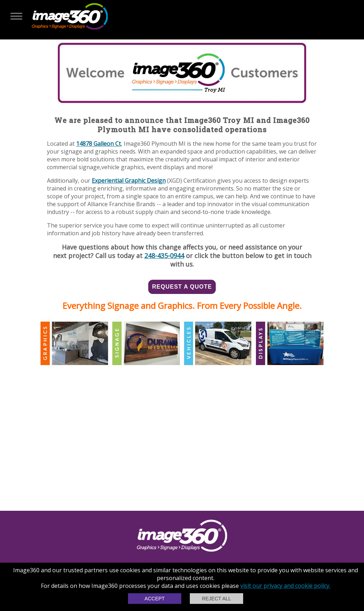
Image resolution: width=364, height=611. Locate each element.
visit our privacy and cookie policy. (285, 586)
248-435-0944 (164, 256)
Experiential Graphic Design (129, 181)
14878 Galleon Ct (98, 144)
